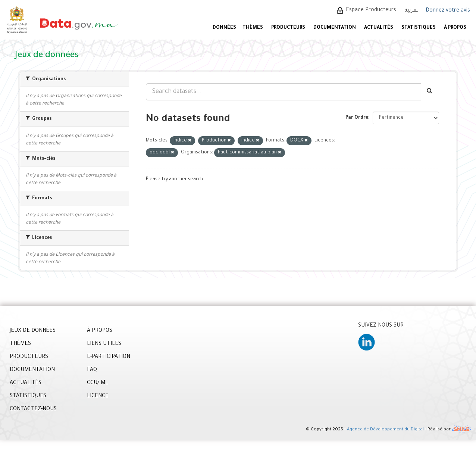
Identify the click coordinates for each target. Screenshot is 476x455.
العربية (412, 11)
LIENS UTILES (104, 344)
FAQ (92, 370)
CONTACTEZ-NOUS (33, 409)
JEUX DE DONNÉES (33, 331)
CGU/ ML (98, 383)
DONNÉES (224, 28)
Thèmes (253, 28)
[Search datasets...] (284, 92)
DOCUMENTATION (335, 28)
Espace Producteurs (371, 10)
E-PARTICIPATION (109, 357)
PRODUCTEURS (288, 28)
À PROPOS (455, 28)
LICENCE (98, 396)
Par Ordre (357, 118)
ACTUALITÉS (379, 28)
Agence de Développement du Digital (385, 430)
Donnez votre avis (448, 11)
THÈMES (20, 344)
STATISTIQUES (419, 28)
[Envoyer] (430, 92)
